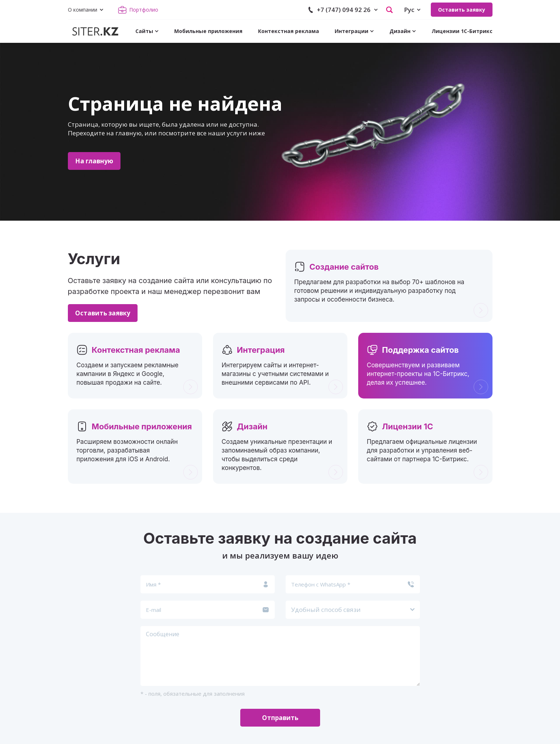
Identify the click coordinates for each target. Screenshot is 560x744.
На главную (94, 161)
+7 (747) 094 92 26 (344, 10)
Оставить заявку (462, 10)
